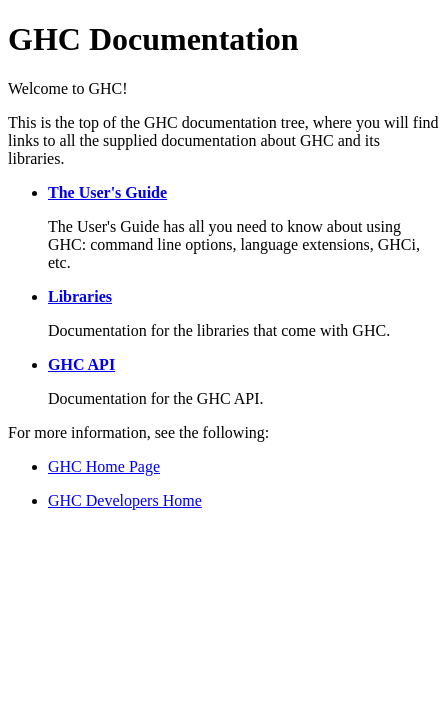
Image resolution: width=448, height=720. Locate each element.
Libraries (80, 296)
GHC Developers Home (125, 500)
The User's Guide (107, 192)
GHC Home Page (104, 466)
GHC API (81, 364)
